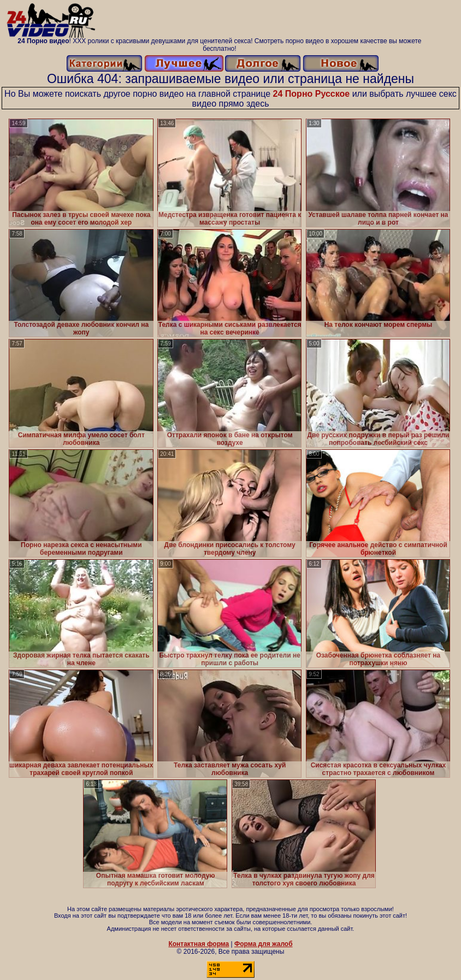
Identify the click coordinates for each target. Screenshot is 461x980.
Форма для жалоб (264, 944)
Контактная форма (199, 944)
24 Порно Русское (312, 94)
